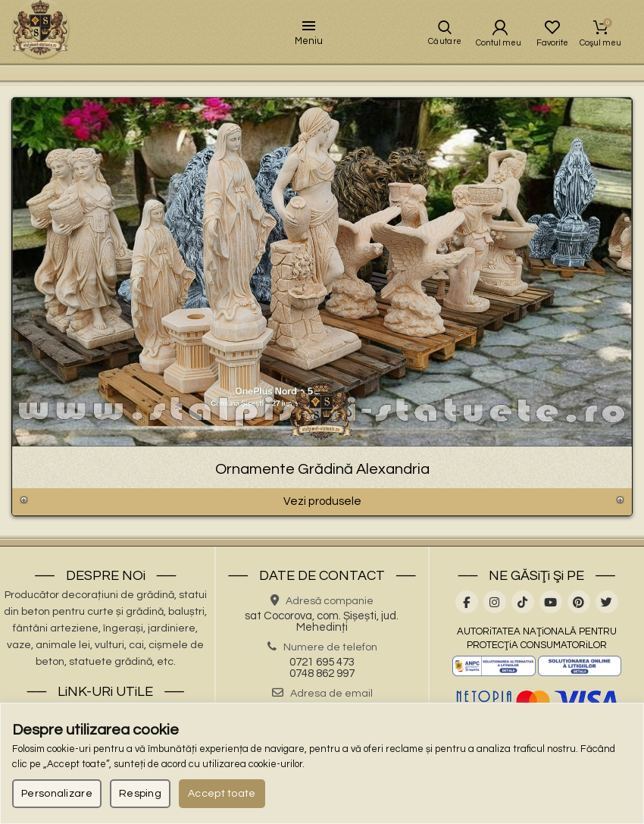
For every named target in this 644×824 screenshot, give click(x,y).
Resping (140, 794)
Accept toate (222, 794)
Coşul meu (601, 34)
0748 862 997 (322, 690)
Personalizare (57, 794)
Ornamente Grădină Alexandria (322, 482)
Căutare (441, 48)
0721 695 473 (322, 679)
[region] (322, 763)
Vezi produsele (322, 517)
